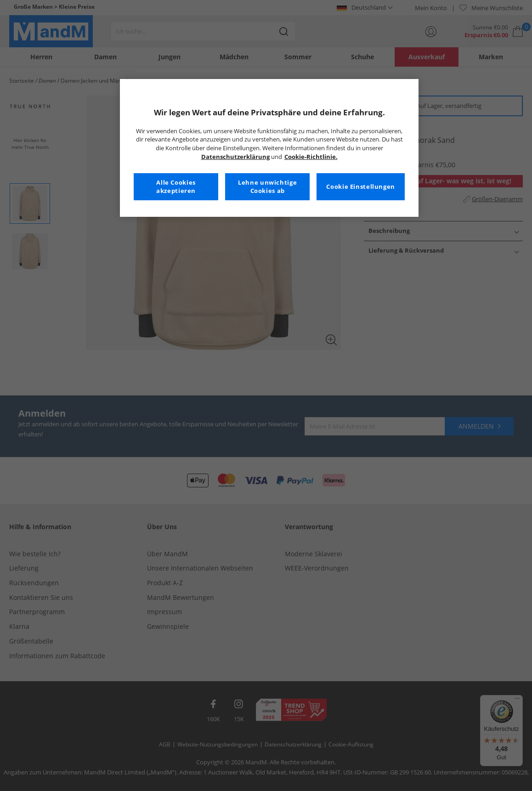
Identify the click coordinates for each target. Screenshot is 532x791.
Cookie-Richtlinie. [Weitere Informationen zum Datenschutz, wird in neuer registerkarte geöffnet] (311, 157)
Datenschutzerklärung (235, 157)
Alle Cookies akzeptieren (176, 187)
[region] (269, 148)
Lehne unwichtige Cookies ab (267, 187)
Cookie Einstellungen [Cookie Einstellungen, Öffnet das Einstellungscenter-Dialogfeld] (361, 187)
